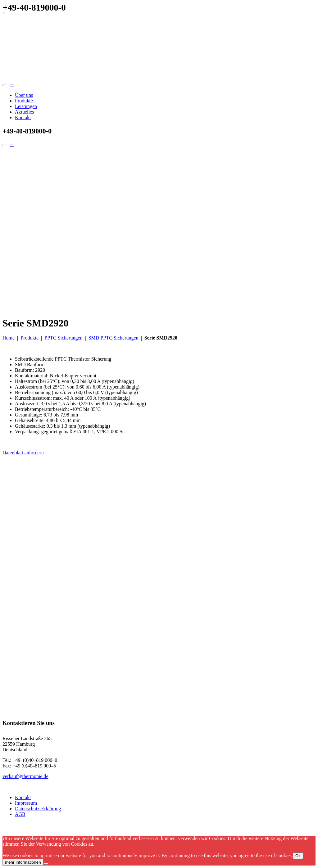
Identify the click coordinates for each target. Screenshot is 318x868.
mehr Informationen (23, 862)
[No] (46, 864)
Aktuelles (24, 112)
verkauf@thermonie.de (25, 776)
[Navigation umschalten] (4, 13)
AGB (20, 814)
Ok (298, 856)
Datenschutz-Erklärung (38, 809)
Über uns (24, 95)
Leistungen (26, 106)
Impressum (26, 803)
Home (9, 338)
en (12, 85)
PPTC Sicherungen (63, 338)
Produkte (24, 101)
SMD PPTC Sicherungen (114, 338)
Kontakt (23, 117)
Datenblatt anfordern (23, 453)
